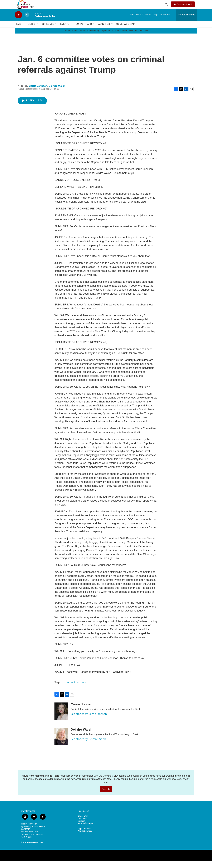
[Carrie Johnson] (61, 718)
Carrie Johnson (38, 93)
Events (65, 31)
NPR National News (75, 689)
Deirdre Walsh (57, 93)
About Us (104, 31)
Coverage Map (126, 31)
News (18, 31)
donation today (105, 786)
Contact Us (83, 825)
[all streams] (187, 21)
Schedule (48, 31)
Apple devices (84, 835)
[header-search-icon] (167, 8)
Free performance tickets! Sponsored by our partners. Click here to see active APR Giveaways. (106, 37)
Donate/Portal (186, 8)
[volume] (27, 21)
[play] (18, 21)
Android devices (85, 838)
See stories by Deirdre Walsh (88, 746)
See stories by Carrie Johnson (89, 720)
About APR (83, 823)
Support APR (84, 31)
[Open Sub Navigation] (24, 31)
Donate (106, 796)
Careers (81, 828)
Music (32, 31)
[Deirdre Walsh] (61, 743)
